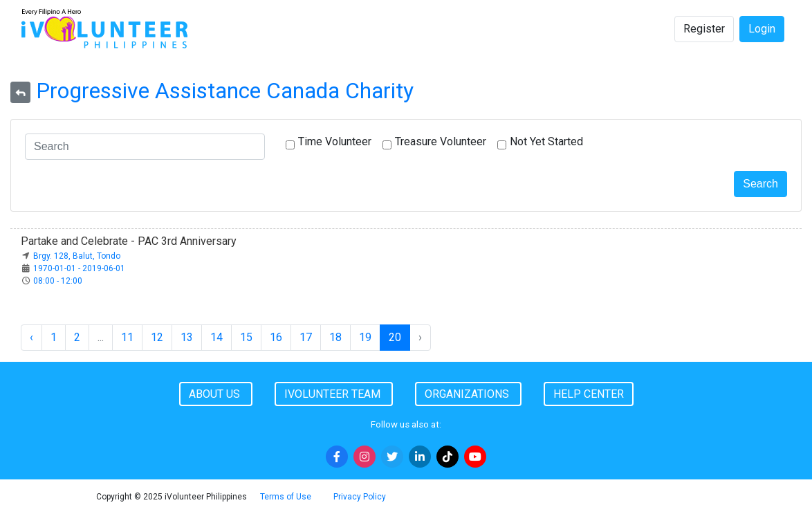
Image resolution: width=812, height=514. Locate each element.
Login (762, 29)
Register (704, 29)
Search (760, 184)
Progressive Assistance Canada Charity (225, 91)
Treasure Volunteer (441, 141)
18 (335, 337)
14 (216, 337)
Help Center (589, 394)
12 (157, 337)
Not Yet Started (546, 141)
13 (187, 337)
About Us (216, 394)
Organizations (468, 394)
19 (365, 337)
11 (127, 337)
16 (276, 337)
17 (306, 337)
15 (246, 337)
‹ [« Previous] (31, 337)
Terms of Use (286, 497)
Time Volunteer (335, 141)
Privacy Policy (360, 497)
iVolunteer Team (334, 394)
